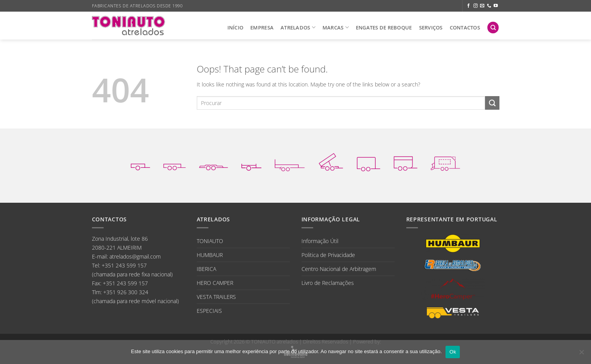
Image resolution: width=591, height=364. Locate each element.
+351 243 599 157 (124, 265)
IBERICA (206, 269)
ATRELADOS (298, 27)
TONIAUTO (210, 241)
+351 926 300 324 (126, 292)
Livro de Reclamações (328, 283)
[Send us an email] (482, 6)
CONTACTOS (465, 28)
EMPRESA (262, 28)
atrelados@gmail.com (135, 256)
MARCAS (336, 27)
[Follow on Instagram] (476, 6)
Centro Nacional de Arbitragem (339, 269)
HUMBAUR (210, 255)
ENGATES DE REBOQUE (384, 28)
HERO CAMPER (215, 283)
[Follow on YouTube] (496, 6)
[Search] (493, 28)
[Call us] (489, 6)
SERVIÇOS (431, 28)
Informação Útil (320, 241)
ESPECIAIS (209, 311)
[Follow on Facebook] (469, 6)
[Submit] (492, 103)
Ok (453, 352)
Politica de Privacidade (328, 255)
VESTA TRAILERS (216, 297)
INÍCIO (236, 28)
